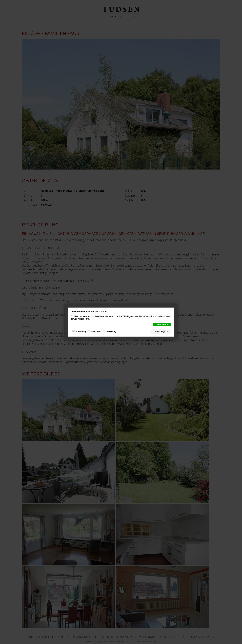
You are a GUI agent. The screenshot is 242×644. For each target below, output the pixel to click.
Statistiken (96, 331)
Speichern (162, 324)
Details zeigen (160, 331)
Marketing (111, 331)
